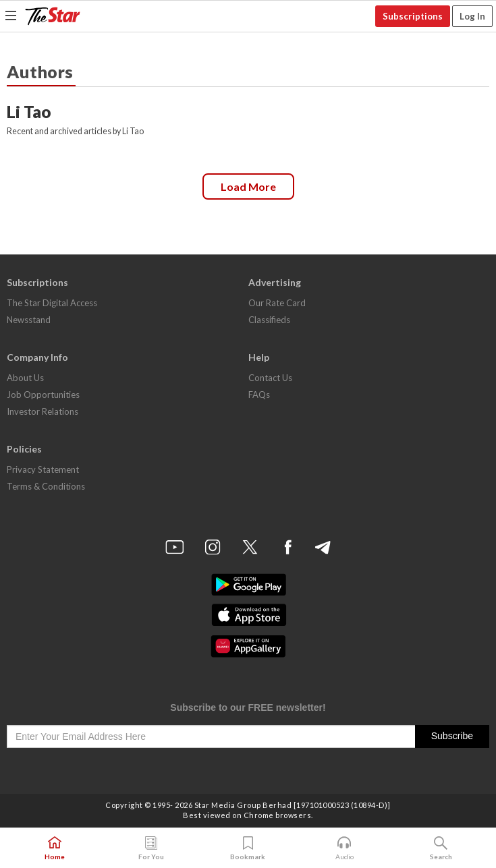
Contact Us (270, 378)
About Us (25, 378)
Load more (248, 186)
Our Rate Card (277, 303)
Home (55, 848)
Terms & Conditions (46, 486)
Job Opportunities (43, 395)
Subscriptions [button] (413, 16)
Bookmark (248, 848)
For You (151, 848)
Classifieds (269, 320)
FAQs (259, 395)
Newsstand (29, 320)
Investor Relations (43, 411)
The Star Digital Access (52, 303)
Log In (472, 16)
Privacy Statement (43, 469)
